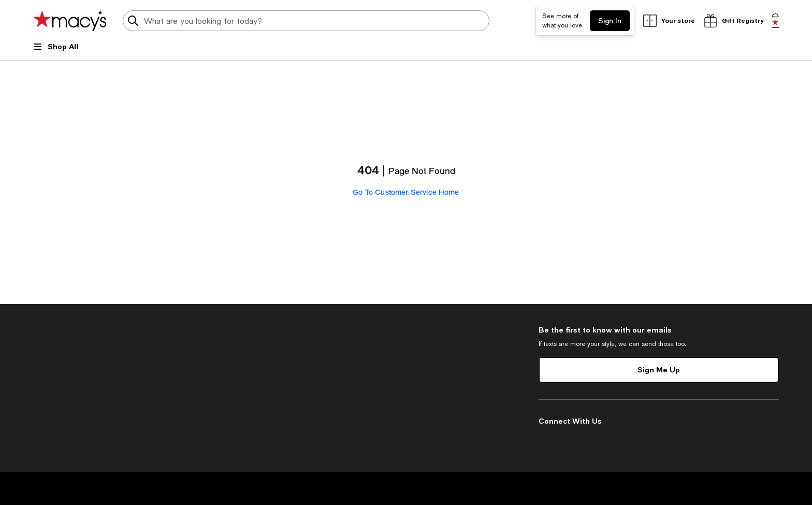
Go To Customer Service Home (406, 192)
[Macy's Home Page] (70, 21)
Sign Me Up (659, 370)
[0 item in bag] (775, 21)
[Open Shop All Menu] (56, 51)
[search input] (306, 21)
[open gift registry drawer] (733, 21)
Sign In (610, 20)
